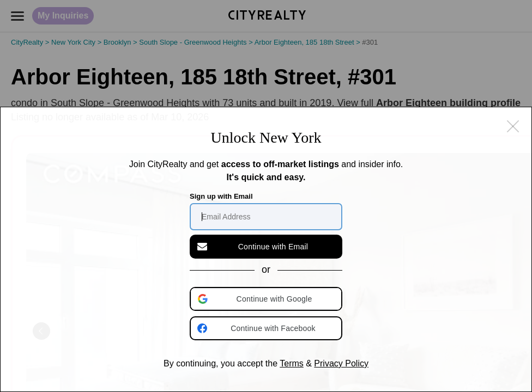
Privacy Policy (341, 363)
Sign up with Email (221, 196)
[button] (267, 299)
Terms (292, 363)
